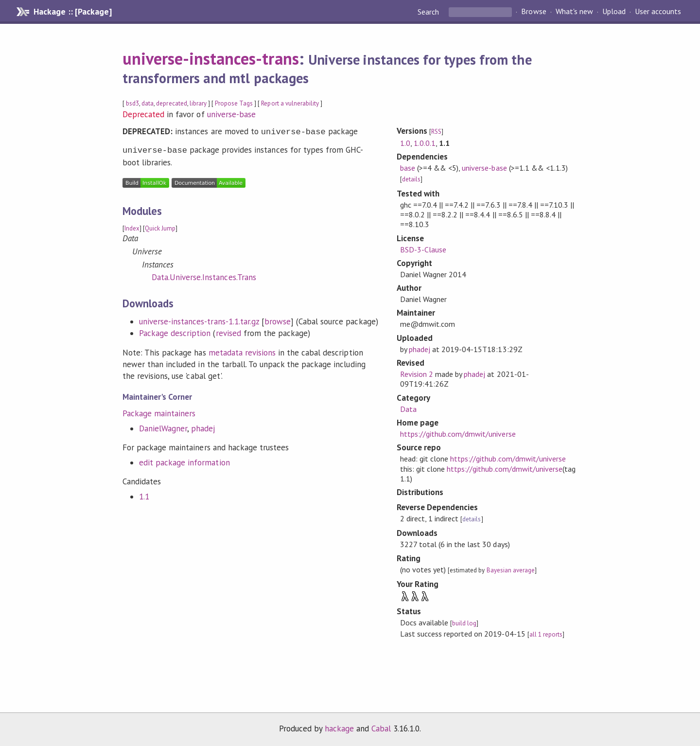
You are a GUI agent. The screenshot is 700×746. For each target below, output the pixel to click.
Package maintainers (159, 411)
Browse (534, 12)
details (411, 179)
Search (429, 12)
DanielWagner (163, 426)
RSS (436, 132)
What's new (574, 12)
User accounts (658, 12)
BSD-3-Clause (423, 249)
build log (464, 623)
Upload (614, 12)
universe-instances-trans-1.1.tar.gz (199, 320)
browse (278, 320)
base (408, 168)
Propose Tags (234, 103)
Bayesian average (511, 570)
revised (228, 331)
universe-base (231, 114)
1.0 (405, 143)
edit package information (184, 461)
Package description (175, 331)
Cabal (381, 728)
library (198, 103)
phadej (203, 426)
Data (408, 409)
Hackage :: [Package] (72, 12)
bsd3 (132, 103)
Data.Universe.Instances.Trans (204, 275)
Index (132, 226)
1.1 (144, 495)
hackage (339, 728)
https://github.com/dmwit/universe (458, 434)
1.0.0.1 (425, 143)
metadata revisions (242, 351)
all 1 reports (546, 634)
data (148, 103)
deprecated (171, 103)
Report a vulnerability (290, 103)
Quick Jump (160, 226)
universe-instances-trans (211, 58)
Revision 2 (417, 374)
